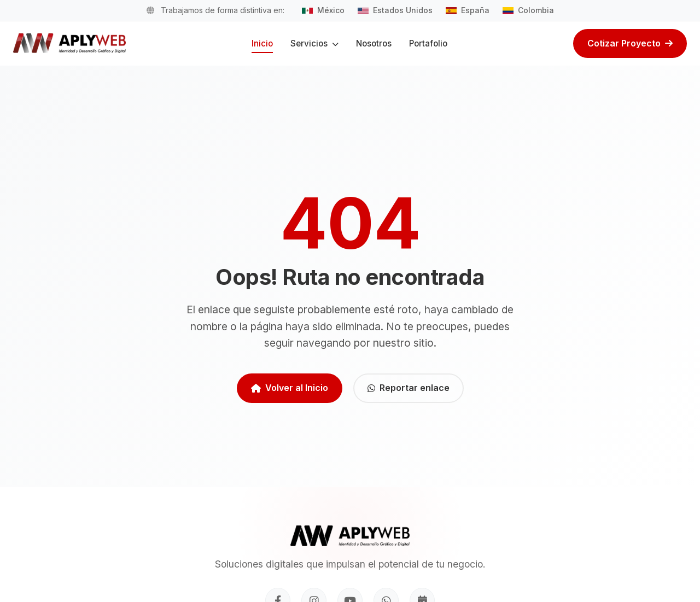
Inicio (262, 43)
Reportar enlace (409, 388)
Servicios (314, 43)
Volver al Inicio (290, 388)
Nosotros (374, 43)
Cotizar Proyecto (630, 43)
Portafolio (428, 43)
